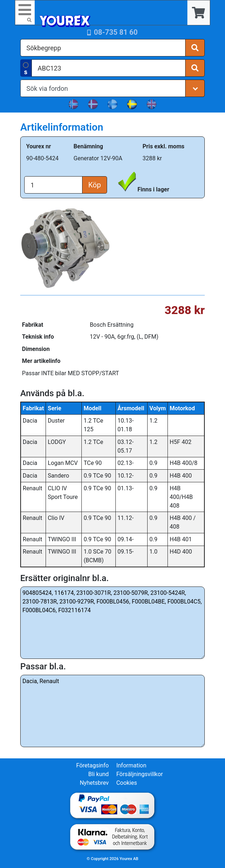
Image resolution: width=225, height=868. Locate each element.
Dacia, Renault (112, 711)
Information (131, 765)
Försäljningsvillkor (139, 774)
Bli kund (99, 774)
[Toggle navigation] (25, 12)
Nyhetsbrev (94, 783)
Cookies (126, 783)
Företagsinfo (92, 765)
